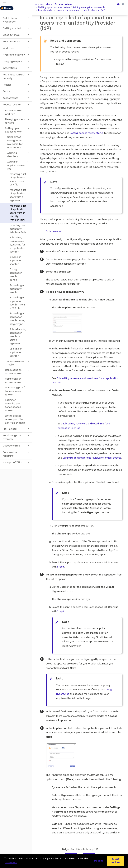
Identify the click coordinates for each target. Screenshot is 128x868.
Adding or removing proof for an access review (14, 405)
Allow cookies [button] (115, 861)
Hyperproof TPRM (16, 462)
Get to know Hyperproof (16, 20)
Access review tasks (19, 363)
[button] (123, 4)
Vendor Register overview (16, 437)
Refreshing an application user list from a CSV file (17, 303)
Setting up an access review (18, 130)
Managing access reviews (18, 121)
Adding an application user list (19, 165)
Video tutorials (16, 35)
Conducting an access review (18, 372)
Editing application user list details (16, 275)
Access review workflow (13, 112)
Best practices (16, 41)
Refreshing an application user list (17, 289)
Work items (16, 48)
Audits (16, 91)
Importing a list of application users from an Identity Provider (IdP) (18, 213)
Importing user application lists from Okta (18, 229)
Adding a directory (19, 155)
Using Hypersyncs (16, 61)
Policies (16, 85)
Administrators (44, 4)
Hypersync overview (16, 55)
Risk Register (16, 429)
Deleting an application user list (16, 352)
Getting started (16, 28)
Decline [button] (99, 861)
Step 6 (61, 567)
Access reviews (16, 104)
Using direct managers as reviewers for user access (15, 142)
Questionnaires (16, 445)
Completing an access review (13, 381)
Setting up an (54, 7)
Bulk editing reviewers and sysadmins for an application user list (17, 245)
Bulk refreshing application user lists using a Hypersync (18, 337)
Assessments (16, 98)
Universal (54, 232)
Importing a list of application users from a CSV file (18, 179)
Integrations (16, 68)
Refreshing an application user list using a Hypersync (17, 319)
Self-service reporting (16, 454)
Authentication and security (16, 76)
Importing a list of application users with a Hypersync (18, 195)
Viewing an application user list (16, 261)
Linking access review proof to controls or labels (15, 420)
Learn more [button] (11, 863)
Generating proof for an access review (15, 391)
